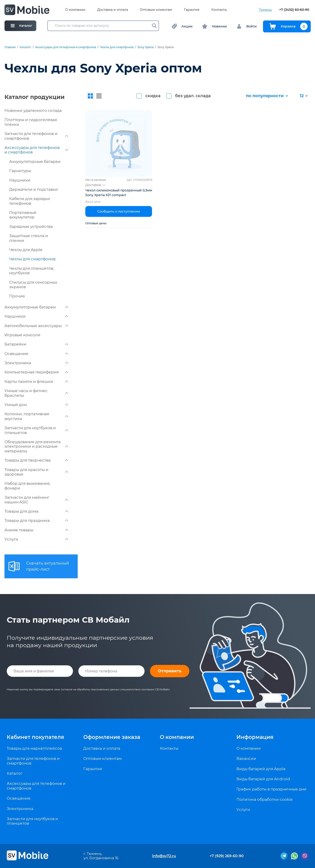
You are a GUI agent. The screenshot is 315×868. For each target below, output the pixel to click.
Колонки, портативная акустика (36, 416)
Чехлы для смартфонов (117, 47)
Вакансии (246, 758)
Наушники (20, 180)
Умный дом (36, 405)
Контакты (219, 10)
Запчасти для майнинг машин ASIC (36, 500)
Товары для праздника (36, 520)
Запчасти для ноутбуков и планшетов (36, 430)
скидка (153, 96)
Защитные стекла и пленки (29, 238)
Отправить (170, 671)
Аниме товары (36, 530)
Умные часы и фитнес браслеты (36, 393)
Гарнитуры (20, 171)
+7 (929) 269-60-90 (227, 856)
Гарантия (192, 10)
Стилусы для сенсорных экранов (33, 285)
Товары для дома (36, 511)
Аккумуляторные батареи (35, 161)
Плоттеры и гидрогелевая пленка (31, 122)
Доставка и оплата (113, 10)
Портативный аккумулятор (23, 215)
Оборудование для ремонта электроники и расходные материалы (36, 446)
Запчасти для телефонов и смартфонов (36, 136)
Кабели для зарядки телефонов (30, 201)
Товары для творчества (36, 460)
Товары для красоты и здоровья (36, 472)
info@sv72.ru (164, 856)
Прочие (17, 296)
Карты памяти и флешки (36, 381)
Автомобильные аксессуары (36, 326)
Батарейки (36, 344)
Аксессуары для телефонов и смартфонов (66, 47)
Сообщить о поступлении (119, 211)
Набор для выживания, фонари (27, 486)
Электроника (36, 363)
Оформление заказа (112, 737)
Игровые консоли (22, 335)
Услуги (36, 539)
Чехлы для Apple (26, 250)
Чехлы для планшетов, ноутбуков (32, 271)
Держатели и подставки (34, 189)
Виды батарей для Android (263, 779)
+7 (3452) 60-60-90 (294, 10)
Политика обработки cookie (264, 799)
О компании (75, 10)
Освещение (36, 354)
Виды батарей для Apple (261, 769)
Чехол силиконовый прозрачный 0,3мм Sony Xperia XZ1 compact (119, 193)
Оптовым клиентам (156, 10)
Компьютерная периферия (36, 372)
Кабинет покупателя (35, 737)
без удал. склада (193, 96)
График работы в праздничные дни (271, 789)
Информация (255, 737)
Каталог (25, 47)
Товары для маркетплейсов (34, 748)
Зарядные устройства (31, 227)
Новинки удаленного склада (33, 110)
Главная (10, 47)
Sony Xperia (146, 47)
